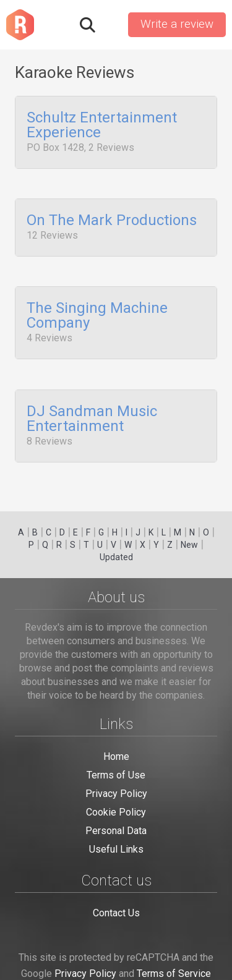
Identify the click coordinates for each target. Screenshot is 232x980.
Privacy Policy (116, 794)
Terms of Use (116, 775)
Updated (116, 557)
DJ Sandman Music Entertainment (92, 407)
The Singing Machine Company (97, 309)
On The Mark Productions (112, 217)
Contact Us (116, 913)
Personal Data (116, 831)
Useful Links (116, 849)
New (189, 545)
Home (116, 756)
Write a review (177, 24)
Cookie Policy (116, 812)
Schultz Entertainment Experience (102, 126)
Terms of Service (174, 974)
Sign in (111, 25)
